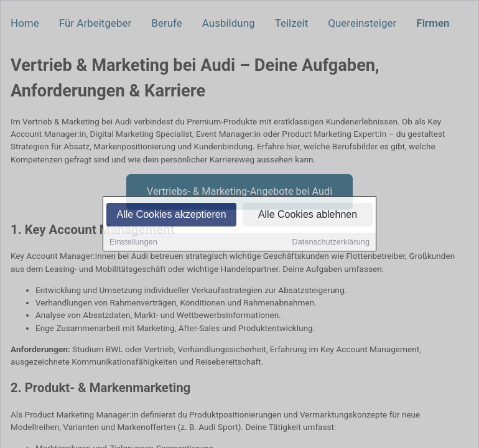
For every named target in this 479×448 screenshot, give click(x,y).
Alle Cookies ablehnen (308, 216)
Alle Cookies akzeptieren (171, 216)
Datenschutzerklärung (331, 243)
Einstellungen (133, 243)
